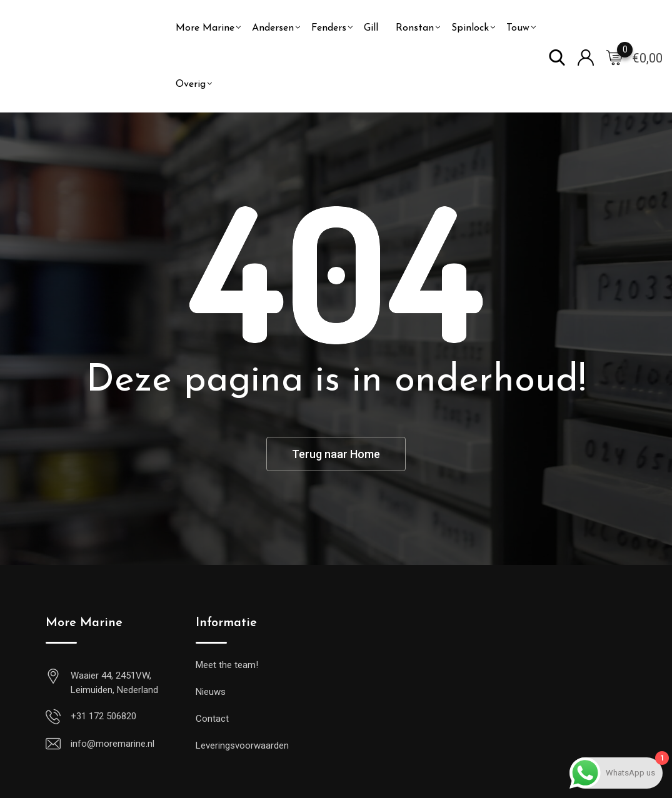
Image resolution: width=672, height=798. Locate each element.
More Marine (205, 28)
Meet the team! (227, 665)
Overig (191, 84)
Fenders (329, 28)
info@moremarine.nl (113, 744)
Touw (518, 28)
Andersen (273, 28)
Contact (212, 719)
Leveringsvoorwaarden (242, 746)
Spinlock (470, 28)
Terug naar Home (336, 454)
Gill (371, 28)
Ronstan (415, 28)
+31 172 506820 (103, 716)
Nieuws (211, 692)
